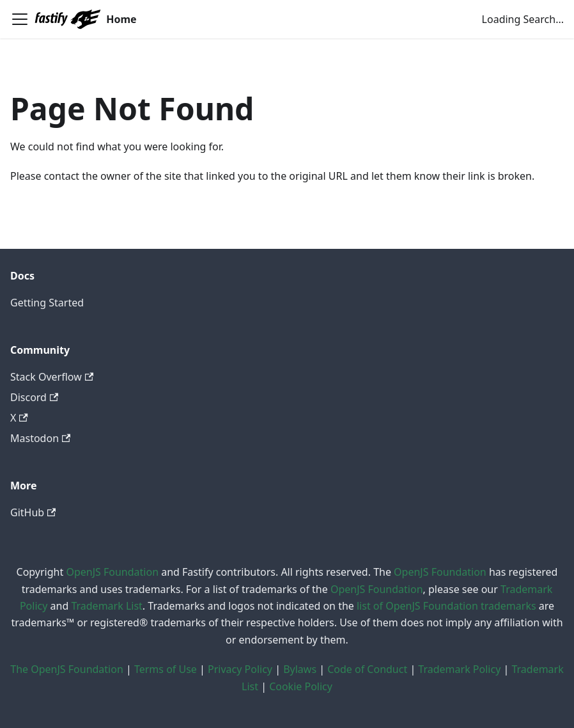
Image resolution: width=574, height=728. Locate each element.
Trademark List (106, 606)
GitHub (33, 512)
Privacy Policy (240, 669)
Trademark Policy (459, 669)
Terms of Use (166, 669)
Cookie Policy (301, 686)
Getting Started (47, 303)
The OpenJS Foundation (67, 669)
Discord (34, 397)
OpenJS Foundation (112, 572)
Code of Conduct (367, 669)
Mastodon (40, 438)
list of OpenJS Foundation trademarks (446, 606)
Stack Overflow (52, 377)
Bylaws (300, 669)
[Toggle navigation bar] (20, 19)
